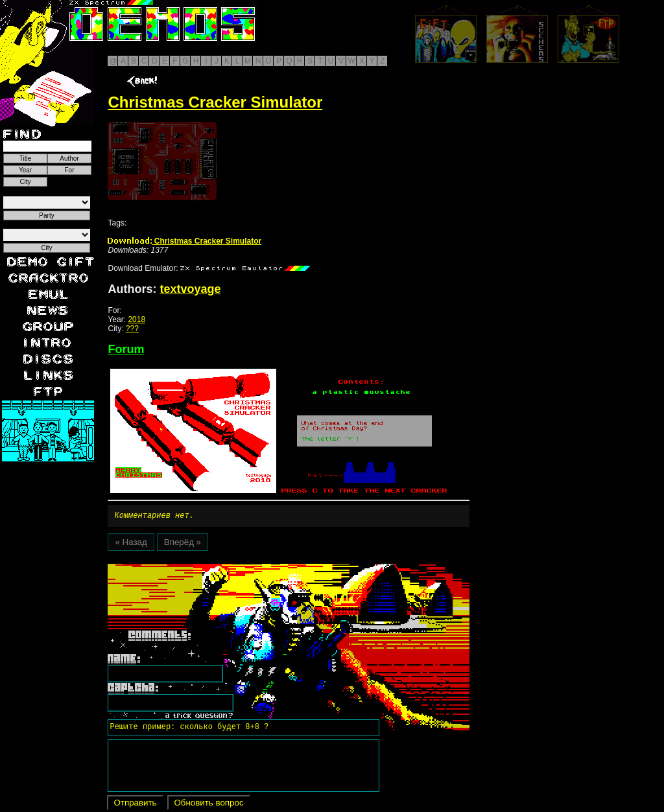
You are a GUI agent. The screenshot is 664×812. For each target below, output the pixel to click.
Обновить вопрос (208, 805)
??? (132, 329)
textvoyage (190, 289)
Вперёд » (183, 544)
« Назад (131, 544)
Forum (126, 349)
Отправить (135, 805)
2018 (136, 319)
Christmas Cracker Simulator (184, 241)
